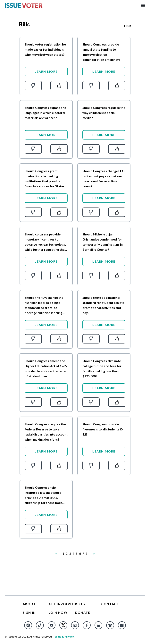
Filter (128, 25)
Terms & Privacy (63, 636)
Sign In (29, 612)
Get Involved (62, 604)
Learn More (46, 71)
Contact (110, 604)
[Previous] (56, 553)
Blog (80, 604)
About (29, 604)
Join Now (58, 612)
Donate (83, 612)
